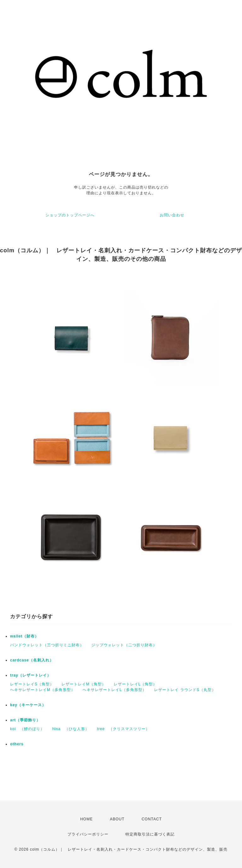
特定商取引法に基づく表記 (150, 834)
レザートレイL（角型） (135, 684)
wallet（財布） (24, 636)
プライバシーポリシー (88, 834)
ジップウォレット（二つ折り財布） (124, 645)
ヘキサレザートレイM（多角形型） (43, 690)
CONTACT (152, 819)
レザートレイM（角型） (84, 684)
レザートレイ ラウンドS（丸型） (185, 690)
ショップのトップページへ (70, 215)
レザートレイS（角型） (32, 684)
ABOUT (117, 819)
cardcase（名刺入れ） (32, 660)
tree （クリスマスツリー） (124, 729)
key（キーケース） (28, 705)
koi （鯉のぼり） (27, 729)
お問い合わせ (172, 215)
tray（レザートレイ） (31, 675)
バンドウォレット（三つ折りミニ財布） (47, 645)
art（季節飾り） (25, 720)
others (17, 744)
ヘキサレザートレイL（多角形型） (115, 690)
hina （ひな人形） (71, 729)
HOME (86, 819)
